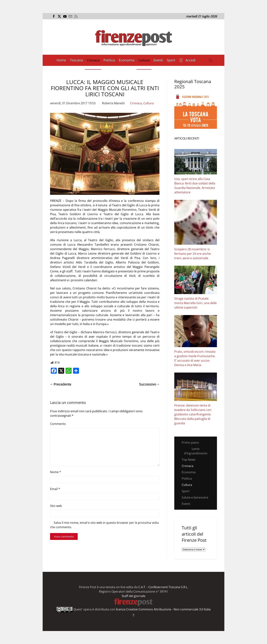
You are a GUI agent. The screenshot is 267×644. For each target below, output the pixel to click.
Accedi (187, 60)
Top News (189, 460)
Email (55, 489)
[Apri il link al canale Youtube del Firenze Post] (64, 16)
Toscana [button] (76, 60)
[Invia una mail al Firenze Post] (70, 16)
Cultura (144, 60)
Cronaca (93, 60)
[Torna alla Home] (133, 37)
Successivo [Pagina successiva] (149, 384)
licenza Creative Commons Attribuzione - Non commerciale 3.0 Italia (163, 609)
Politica (109, 60)
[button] (210, 60)
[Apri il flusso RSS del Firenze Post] (76, 16)
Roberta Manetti (113, 103)
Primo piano (190, 443)
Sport (171, 60)
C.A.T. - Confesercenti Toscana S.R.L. (163, 587)
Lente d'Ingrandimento (196, 451)
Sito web (56, 506)
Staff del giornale (133, 596)
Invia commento (64, 536)
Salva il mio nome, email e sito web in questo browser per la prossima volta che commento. (104, 525)
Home (61, 60)
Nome (56, 472)
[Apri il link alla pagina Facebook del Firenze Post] (53, 16)
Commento (58, 424)
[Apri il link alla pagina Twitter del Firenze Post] (59, 16)
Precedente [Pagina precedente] (61, 384)
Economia (127, 60)
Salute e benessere (195, 497)
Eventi (158, 60)
